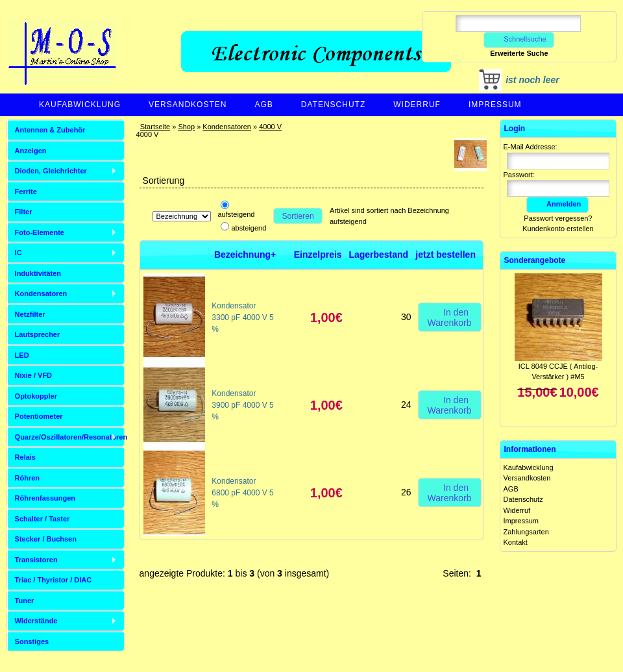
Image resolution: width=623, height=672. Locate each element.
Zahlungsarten (526, 532)
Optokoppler (36, 396)
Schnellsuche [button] (519, 39)
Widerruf (417, 105)
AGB (263, 105)
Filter (24, 212)
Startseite (155, 127)
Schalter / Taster (43, 519)
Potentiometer (39, 416)
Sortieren (298, 216)
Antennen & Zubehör (50, 130)
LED (22, 355)
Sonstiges (32, 641)
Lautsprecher (38, 334)
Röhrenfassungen (45, 498)
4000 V (270, 127)
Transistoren (36, 560)
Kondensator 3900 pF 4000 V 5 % (242, 405)
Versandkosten (188, 105)
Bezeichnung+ (245, 255)
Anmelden (557, 204)
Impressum (495, 105)
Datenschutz (333, 105)
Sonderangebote (535, 260)
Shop (186, 127)
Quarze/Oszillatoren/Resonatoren (70, 437)
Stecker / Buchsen (46, 539)
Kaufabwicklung (80, 105)
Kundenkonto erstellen (558, 229)
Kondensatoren (227, 127)
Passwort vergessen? (558, 218)
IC (18, 253)
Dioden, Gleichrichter (51, 171)
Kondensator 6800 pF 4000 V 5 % (242, 493)
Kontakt (516, 542)
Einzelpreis (318, 255)
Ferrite (26, 192)
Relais (25, 457)
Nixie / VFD (33, 375)
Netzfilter (30, 314)
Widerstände (36, 621)
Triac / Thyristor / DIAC (54, 580)
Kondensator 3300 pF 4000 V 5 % (242, 317)
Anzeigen (31, 151)
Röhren (28, 478)
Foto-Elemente (40, 232)
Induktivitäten (38, 273)
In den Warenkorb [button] (450, 317)
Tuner (25, 601)
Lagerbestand (378, 255)
